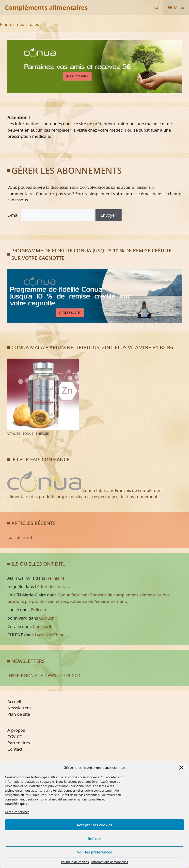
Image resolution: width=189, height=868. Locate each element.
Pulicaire (39, 610)
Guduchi (47, 618)
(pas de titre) (20, 537)
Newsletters (19, 708)
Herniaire (55, 578)
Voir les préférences (94, 852)
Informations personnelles (110, 862)
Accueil (14, 702)
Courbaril (42, 626)
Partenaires (19, 743)
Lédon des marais (52, 586)
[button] (182, 767)
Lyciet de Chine (49, 635)
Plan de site (19, 714)
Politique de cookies (75, 862)
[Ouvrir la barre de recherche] (156, 7)
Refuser (94, 838)
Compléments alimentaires (46, 7)
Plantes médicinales (19, 24)
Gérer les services (17, 812)
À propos (16, 730)
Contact (15, 749)
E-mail (13, 215)
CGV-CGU (16, 737)
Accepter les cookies (95, 825)
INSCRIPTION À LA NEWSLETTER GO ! (44, 675)
